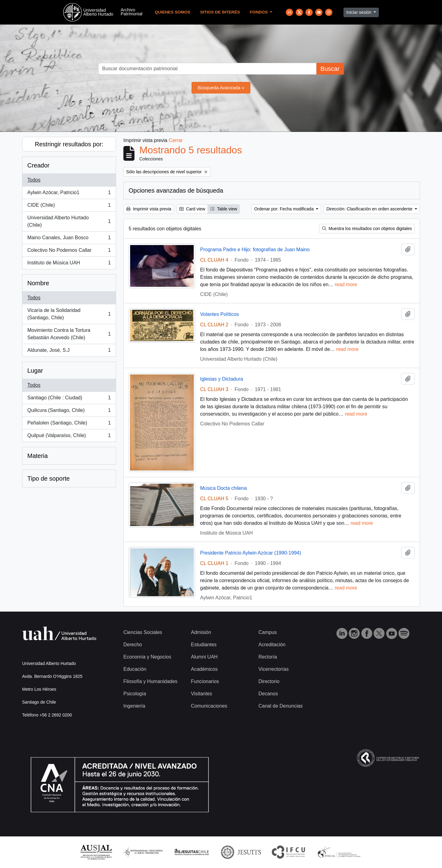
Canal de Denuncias (281, 706)
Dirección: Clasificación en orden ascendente (370, 209)
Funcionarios (205, 681)
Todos (34, 180)
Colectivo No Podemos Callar (69, 252)
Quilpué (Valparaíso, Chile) (69, 437)
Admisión (201, 632)
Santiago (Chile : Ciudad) (69, 399)
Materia (38, 456)
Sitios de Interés (220, 12)
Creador (38, 165)
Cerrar (176, 140)
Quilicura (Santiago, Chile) (69, 412)
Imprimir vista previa (149, 209)
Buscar (330, 69)
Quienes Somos (173, 12)
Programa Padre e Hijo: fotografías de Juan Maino (255, 250)
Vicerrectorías (273, 669)
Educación (135, 669)
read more (346, 284)
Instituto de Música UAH (69, 264)
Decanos (268, 694)
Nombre (38, 283)
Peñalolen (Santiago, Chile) (69, 424)
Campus (268, 632)
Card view (192, 209)
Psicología (135, 694)
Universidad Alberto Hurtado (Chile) (69, 221)
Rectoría (268, 657)
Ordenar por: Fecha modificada (285, 209)
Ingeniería (134, 706)
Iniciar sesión (359, 12)
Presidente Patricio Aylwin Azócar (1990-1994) (251, 553)
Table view (224, 209)
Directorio (269, 681)
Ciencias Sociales (143, 632)
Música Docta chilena (223, 488)
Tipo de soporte (48, 478)
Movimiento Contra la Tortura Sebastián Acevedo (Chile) (69, 334)
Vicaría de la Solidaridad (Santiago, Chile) (69, 314)
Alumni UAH (204, 657)
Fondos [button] (259, 12)
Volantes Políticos (219, 314)
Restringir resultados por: (69, 144)
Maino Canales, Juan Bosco (69, 239)
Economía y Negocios (147, 657)
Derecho (133, 645)
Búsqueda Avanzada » (221, 88)
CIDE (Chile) (69, 206)
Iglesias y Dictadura (222, 379)
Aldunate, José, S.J (69, 351)
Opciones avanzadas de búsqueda (176, 190)
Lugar (35, 371)
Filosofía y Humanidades (150, 681)
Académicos (204, 669)
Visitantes (202, 694)
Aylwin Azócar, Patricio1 (69, 194)
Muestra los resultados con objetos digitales (367, 229)
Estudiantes (204, 645)
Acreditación (272, 645)
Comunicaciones (209, 706)
